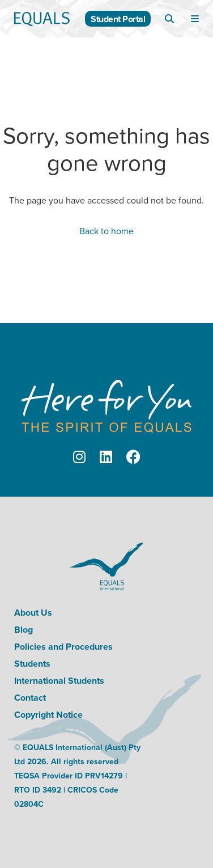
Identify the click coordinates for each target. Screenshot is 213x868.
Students (32, 664)
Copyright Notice (48, 715)
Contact (30, 698)
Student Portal (118, 19)
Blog (24, 630)
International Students (59, 681)
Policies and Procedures (63, 647)
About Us (33, 613)
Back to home (107, 231)
